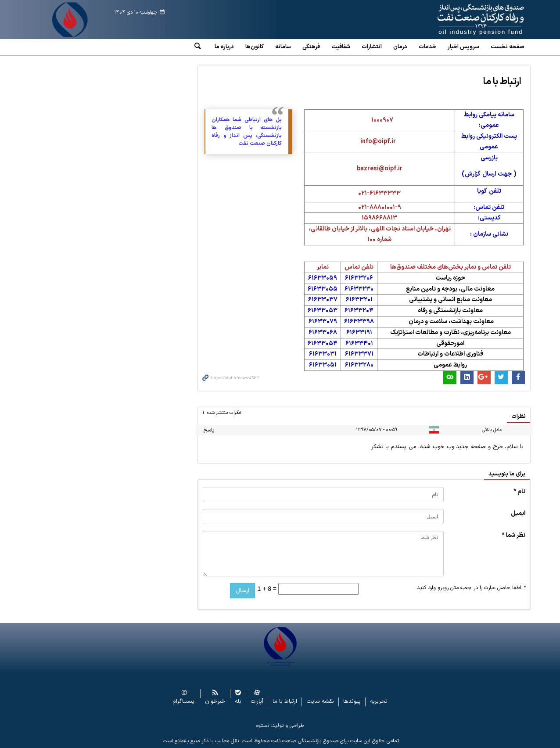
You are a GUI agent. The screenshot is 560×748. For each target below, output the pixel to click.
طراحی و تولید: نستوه (280, 726)
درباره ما (224, 47)
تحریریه (379, 702)
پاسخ (209, 430)
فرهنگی (311, 47)
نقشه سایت (320, 702)
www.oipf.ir (461, 20)
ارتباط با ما (502, 82)
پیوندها (352, 702)
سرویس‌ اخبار (463, 47)
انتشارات (372, 47)
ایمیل (518, 513)
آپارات (257, 702)
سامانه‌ (283, 47)
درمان (400, 47)
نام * (519, 491)
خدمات (427, 47)
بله (238, 702)
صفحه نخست (508, 47)
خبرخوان (215, 702)
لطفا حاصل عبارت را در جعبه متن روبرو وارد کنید (471, 588)
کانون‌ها (255, 47)
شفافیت (341, 47)
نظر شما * (513, 535)
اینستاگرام (184, 702)
